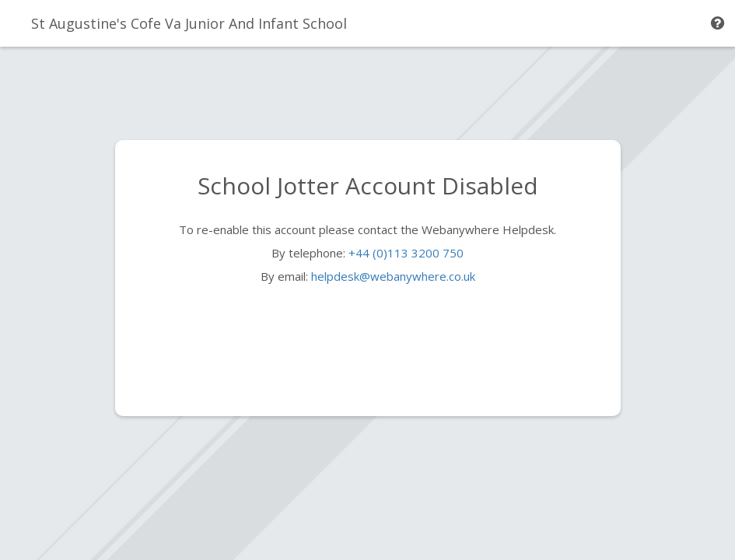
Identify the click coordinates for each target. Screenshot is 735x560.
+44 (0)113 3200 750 (406, 253)
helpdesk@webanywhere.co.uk (393, 276)
